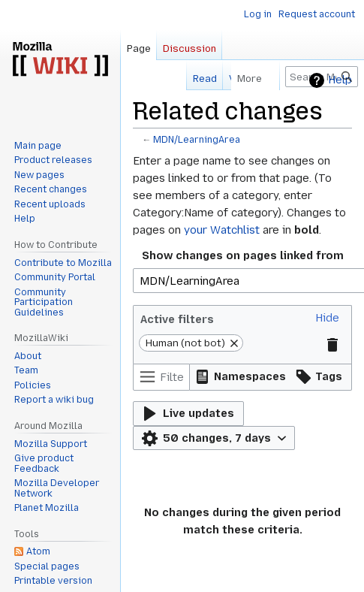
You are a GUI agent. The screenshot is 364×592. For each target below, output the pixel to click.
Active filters (177, 319)
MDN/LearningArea (197, 140)
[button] (327, 318)
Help (340, 80)
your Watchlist (222, 230)
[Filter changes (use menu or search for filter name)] (161, 377)
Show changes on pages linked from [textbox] (243, 255)
